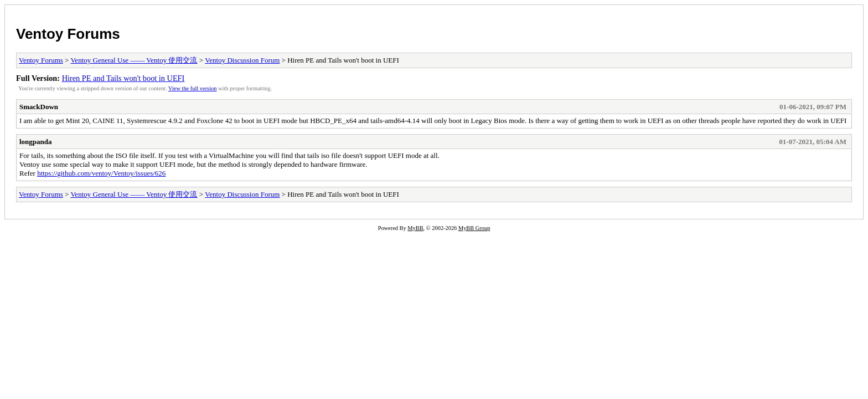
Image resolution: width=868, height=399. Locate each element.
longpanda (36, 142)
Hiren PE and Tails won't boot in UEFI (123, 78)
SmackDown (39, 107)
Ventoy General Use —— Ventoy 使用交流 (134, 60)
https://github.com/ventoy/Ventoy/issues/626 (101, 173)
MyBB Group (474, 228)
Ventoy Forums (68, 34)
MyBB (415, 228)
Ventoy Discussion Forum (242, 60)
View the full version (192, 88)
